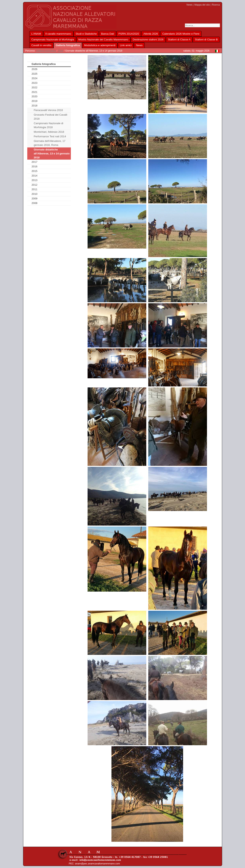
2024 (34, 78)
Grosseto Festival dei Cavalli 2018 (50, 117)
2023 (34, 83)
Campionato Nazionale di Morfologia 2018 (48, 125)
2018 (61, 51)
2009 (34, 198)
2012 (34, 185)
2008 (34, 203)
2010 (34, 194)
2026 (34, 69)
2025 (34, 74)
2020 (34, 96)
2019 (34, 101)
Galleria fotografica (46, 51)
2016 (34, 166)
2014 (34, 176)
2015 (34, 171)
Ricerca (216, 5)
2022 (34, 87)
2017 (34, 162)
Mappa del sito (202, 5)
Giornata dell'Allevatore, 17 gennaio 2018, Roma (49, 143)
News (189, 5)
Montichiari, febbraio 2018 (49, 132)
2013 (34, 180)
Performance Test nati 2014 (50, 136)
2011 (34, 189)
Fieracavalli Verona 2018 (48, 110)
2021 (34, 92)
